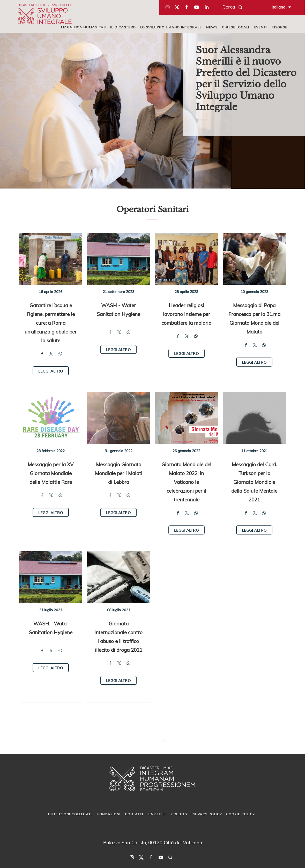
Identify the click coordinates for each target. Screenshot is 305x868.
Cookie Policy (240, 814)
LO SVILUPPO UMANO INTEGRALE (171, 27)
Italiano (278, 7)
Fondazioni (109, 814)
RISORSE (279, 27)
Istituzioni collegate (70, 814)
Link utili (157, 814)
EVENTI (260, 27)
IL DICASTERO (123, 27)
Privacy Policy (207, 814)
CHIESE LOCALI (236, 27)
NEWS (212, 27)
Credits (179, 814)
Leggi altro (51, 371)
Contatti (134, 814)
